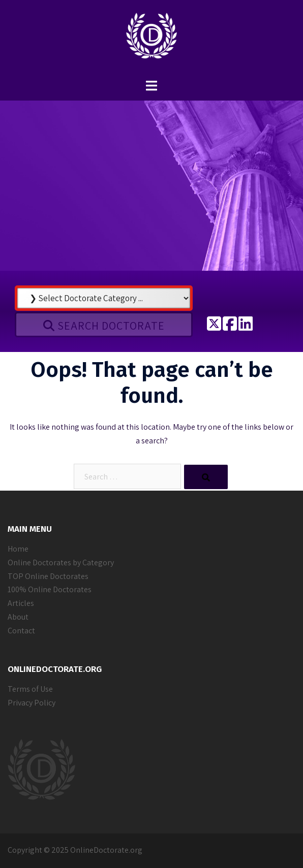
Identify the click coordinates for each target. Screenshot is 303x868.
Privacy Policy (32, 703)
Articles (21, 603)
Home (18, 549)
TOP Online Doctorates (48, 576)
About (18, 617)
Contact (21, 631)
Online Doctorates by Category (61, 562)
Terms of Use (30, 689)
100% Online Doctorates (50, 589)
